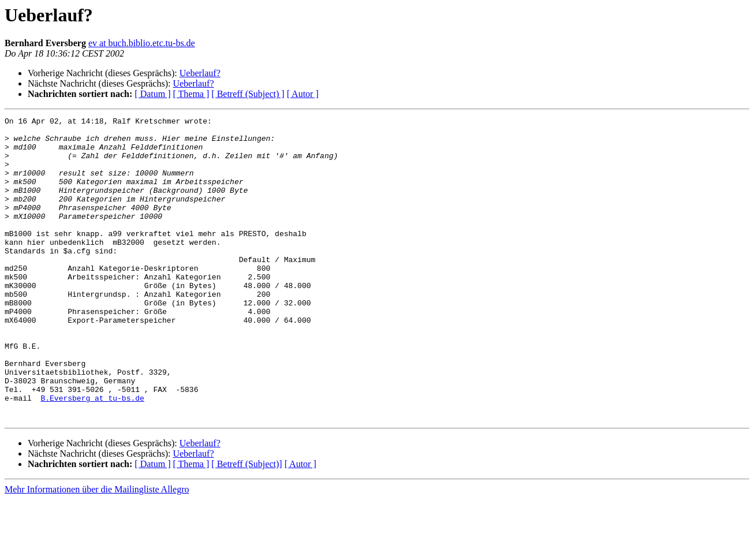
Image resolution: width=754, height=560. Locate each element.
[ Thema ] (191, 94)
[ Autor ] (303, 94)
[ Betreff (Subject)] (247, 524)
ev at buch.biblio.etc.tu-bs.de (142, 43)
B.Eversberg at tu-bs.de (92, 455)
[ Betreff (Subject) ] (248, 94)
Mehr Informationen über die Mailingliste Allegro (97, 550)
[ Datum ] (152, 94)
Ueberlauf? (200, 73)
